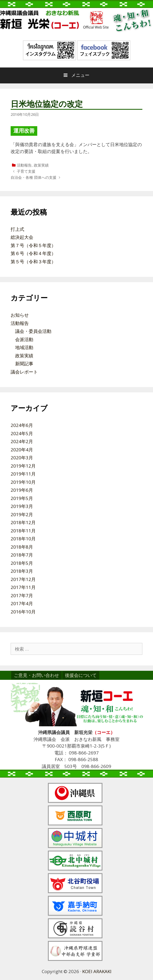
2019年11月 (23, 474)
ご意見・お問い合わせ (36, 675)
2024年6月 (22, 425)
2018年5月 (22, 563)
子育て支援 (26, 171)
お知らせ (20, 315)
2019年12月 (23, 466)
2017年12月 (23, 579)
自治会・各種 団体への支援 (34, 177)
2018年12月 (23, 522)
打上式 (17, 229)
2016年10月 (23, 612)
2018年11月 (23, 531)
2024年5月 (22, 433)
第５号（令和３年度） (33, 262)
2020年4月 (22, 450)
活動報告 (24, 165)
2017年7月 (22, 595)
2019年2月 (22, 514)
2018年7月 (22, 555)
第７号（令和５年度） (33, 245)
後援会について (81, 675)
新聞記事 (24, 364)
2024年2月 (22, 441)
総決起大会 (22, 237)
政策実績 (41, 165)
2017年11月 (23, 587)
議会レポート (24, 372)
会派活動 (24, 339)
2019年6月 (22, 490)
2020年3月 (22, 458)
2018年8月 (22, 547)
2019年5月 (22, 498)
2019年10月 (23, 482)
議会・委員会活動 (33, 331)
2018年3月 (22, 571)
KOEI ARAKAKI (97, 971)
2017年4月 (22, 603)
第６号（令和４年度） (33, 253)
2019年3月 (22, 506)
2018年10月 (23, 539)
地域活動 (24, 347)
